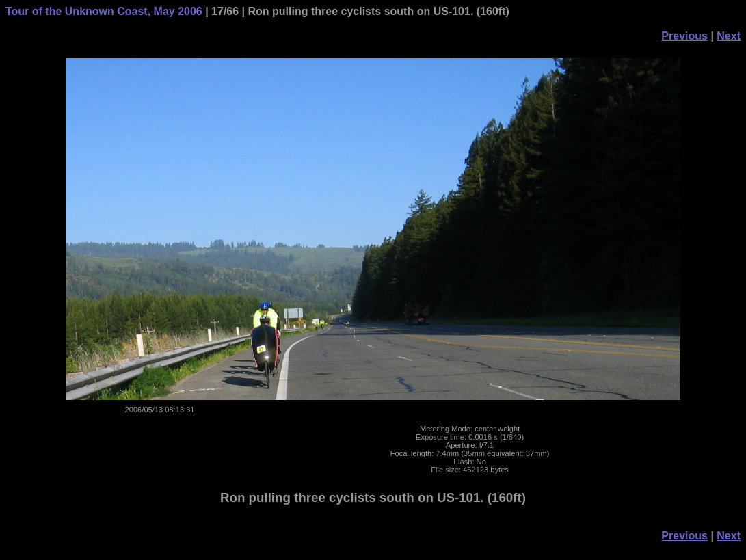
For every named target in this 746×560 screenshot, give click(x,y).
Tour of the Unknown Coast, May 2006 (104, 11)
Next (729, 36)
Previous (684, 36)
